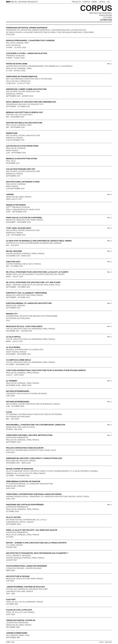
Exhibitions (106, 20)
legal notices (108, 642)
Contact (101, 642)
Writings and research (101, 13)
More (109, 64)
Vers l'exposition (13, 45)
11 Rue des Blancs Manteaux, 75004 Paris (75, 32)
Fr (108, 2)
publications (106, 15)
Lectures (107, 18)
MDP (8, 2)
